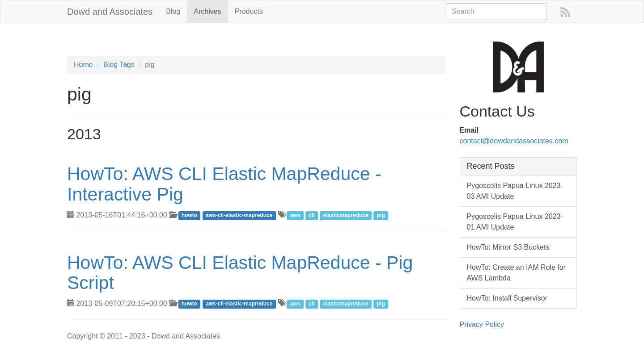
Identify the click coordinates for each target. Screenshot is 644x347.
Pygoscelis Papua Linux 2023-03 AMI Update (515, 191)
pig (381, 216)
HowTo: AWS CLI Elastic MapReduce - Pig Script (240, 273)
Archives (207, 11)
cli (311, 216)
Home (83, 65)
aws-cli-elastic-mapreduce (239, 216)
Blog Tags (119, 65)
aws (295, 216)
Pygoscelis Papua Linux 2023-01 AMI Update (515, 222)
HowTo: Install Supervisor (507, 298)
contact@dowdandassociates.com (514, 141)
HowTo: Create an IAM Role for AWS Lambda (516, 273)
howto (189, 216)
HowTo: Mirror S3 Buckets (508, 247)
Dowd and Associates (110, 12)
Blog (173, 11)
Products (249, 11)
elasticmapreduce (345, 216)
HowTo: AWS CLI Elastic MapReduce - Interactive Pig (224, 184)
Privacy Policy (482, 324)
